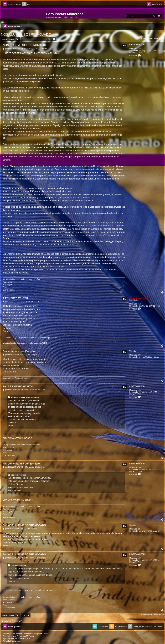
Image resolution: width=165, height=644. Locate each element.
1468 (140, 49)
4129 (140, 304)
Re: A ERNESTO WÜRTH (18, 386)
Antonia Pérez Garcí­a (138, 298)
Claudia (132, 525)
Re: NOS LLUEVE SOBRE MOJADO (24, 525)
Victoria (133, 351)
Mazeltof (23, 639)
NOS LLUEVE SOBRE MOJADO (26, 34)
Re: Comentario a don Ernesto (21, 464)
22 (139, 529)
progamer (11, 639)
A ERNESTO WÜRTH (15, 298)
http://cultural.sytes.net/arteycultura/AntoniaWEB (25, 343)
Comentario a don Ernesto (19, 351)
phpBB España (29, 636)
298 (139, 355)
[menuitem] (27, 4)
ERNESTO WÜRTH (137, 45)
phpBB (18, 634)
